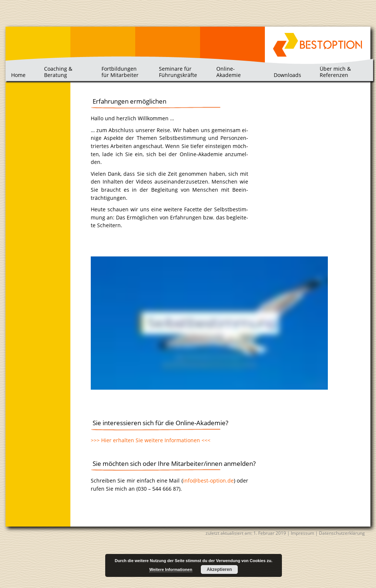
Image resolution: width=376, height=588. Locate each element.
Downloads (287, 75)
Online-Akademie (229, 72)
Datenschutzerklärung (342, 533)
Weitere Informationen (171, 569)
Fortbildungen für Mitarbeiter (120, 72)
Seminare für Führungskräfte (178, 72)
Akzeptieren (219, 569)
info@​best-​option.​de (208, 481)
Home (18, 75)
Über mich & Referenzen (335, 72)
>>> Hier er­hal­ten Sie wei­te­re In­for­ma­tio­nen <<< (151, 440)
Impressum (302, 533)
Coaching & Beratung (58, 72)
